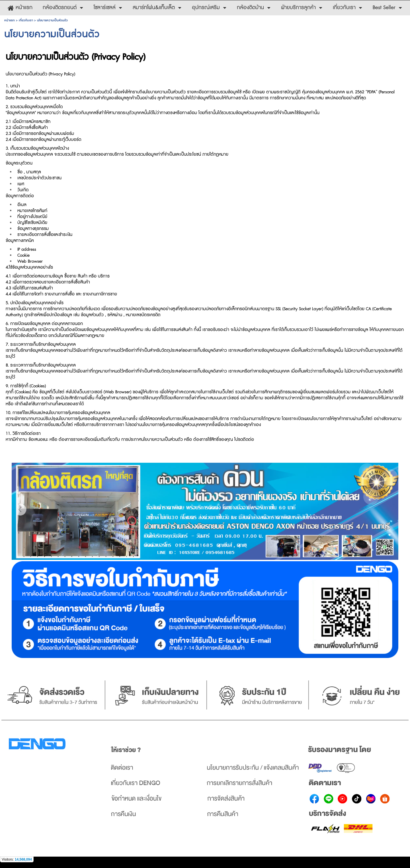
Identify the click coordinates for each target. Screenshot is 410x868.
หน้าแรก (10, 20)
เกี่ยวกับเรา (26, 20)
